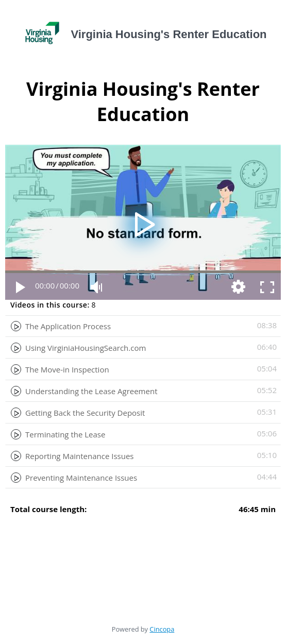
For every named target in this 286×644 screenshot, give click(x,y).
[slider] (143, 272)
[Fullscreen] (267, 286)
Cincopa (162, 629)
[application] (143, 222)
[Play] (19, 286)
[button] (143, 222)
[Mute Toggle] (96, 286)
